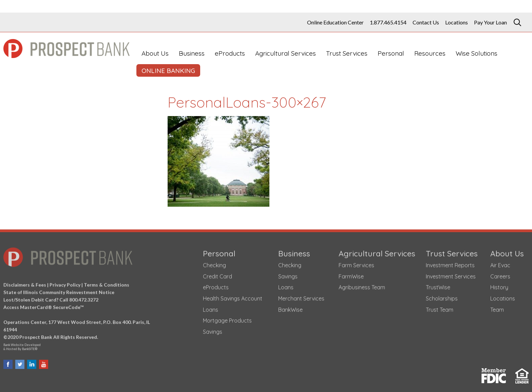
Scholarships (442, 297)
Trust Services (347, 53)
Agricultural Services (286, 53)
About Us (155, 53)
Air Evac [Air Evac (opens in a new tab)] (500, 264)
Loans (211, 308)
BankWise (290, 308)
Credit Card (217, 275)
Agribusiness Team (362, 286)
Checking (214, 264)
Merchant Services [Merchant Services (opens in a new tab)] (301, 297)
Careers (500, 275)
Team (497, 308)
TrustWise (438, 286)
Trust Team (440, 308)
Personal (391, 53)
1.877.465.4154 (388, 22)
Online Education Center (335, 22)
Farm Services (356, 264)
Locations (457, 22)
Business (192, 53)
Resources (430, 53)
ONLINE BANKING (168, 71)
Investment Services (451, 275)
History (499, 286)
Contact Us (426, 22)
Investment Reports (450, 264)
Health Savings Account (233, 297)
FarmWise (351, 275)
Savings (213, 330)
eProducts (230, 53)
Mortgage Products (227, 319)
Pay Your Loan (490, 22)
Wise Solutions (477, 53)
